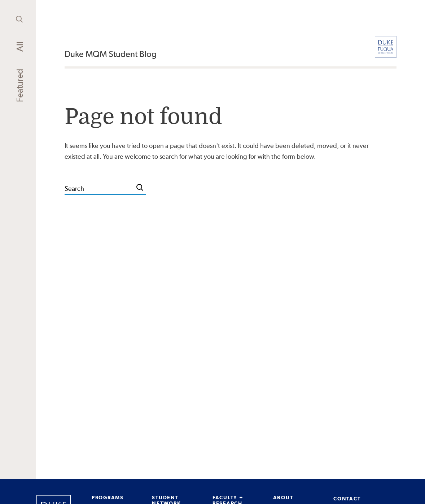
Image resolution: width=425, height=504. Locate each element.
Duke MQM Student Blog (111, 54)
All (20, 47)
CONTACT (347, 499)
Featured (20, 86)
